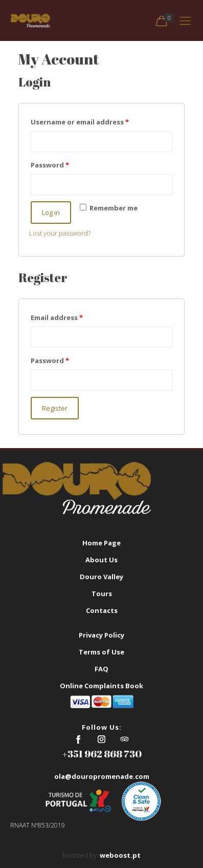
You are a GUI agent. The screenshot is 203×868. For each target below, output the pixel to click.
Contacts (102, 610)
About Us (101, 560)
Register (55, 408)
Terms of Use (101, 652)
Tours (102, 594)
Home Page (101, 543)
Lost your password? (60, 233)
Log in (51, 213)
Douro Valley (101, 577)
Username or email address (80, 122)
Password (50, 165)
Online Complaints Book (101, 686)
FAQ (101, 669)
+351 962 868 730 (102, 754)
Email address (57, 317)
